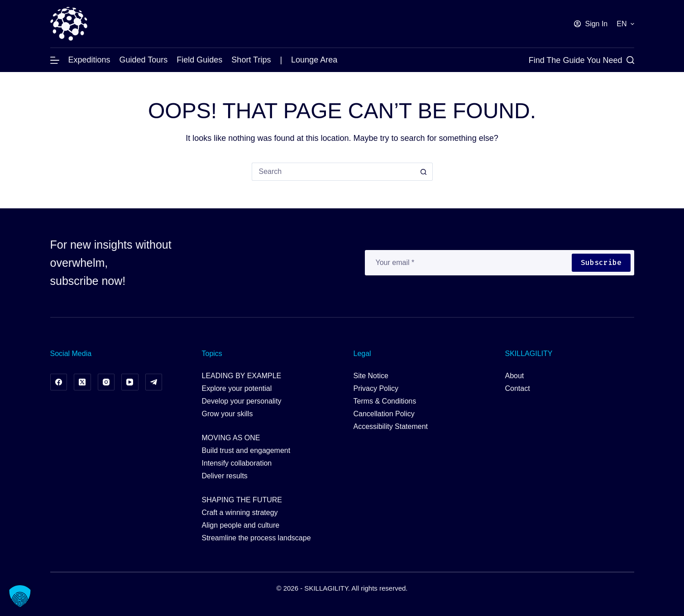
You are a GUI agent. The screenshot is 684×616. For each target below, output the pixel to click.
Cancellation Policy (384, 414)
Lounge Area (314, 60)
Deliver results (225, 476)
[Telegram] (154, 382)
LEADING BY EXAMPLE (242, 376)
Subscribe (601, 262)
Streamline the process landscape (256, 538)
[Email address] (468, 263)
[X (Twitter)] (82, 382)
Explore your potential (237, 388)
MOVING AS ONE (231, 438)
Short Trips (251, 60)
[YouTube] (130, 382)
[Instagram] (106, 382)
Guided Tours (144, 60)
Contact (518, 388)
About (515, 376)
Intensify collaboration (237, 463)
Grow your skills (227, 414)
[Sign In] (591, 24)
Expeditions (89, 60)
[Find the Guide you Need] (581, 60)
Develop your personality (242, 401)
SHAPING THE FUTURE (242, 500)
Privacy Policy (376, 388)
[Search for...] (333, 172)
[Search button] (424, 172)
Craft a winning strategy (240, 513)
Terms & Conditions (385, 401)
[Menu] (55, 60)
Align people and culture (241, 525)
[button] (625, 24)
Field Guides (199, 60)
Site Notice (371, 376)
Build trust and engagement (246, 450)
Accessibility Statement (391, 426)
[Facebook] (59, 382)
